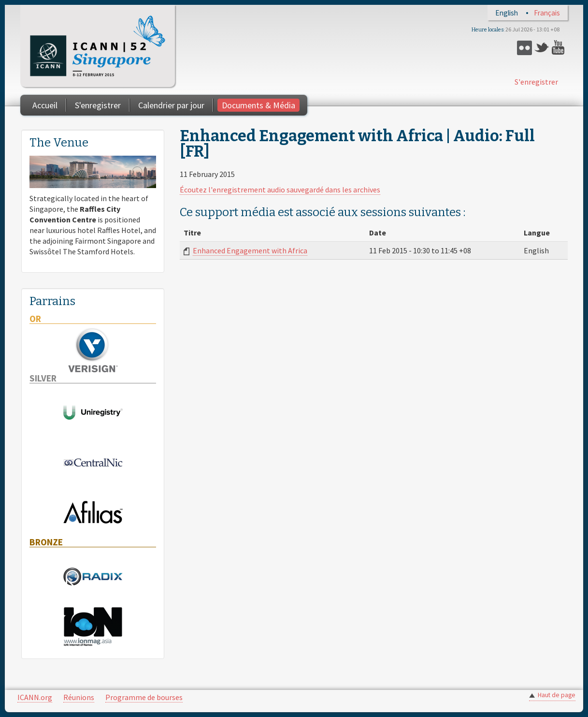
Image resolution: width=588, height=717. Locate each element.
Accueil (45, 105)
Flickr (524, 48)
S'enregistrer (536, 82)
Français (547, 13)
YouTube (559, 48)
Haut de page (557, 695)
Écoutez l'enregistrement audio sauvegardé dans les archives (280, 190)
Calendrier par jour (171, 105)
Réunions (79, 697)
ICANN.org (35, 697)
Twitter (542, 48)
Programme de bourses (144, 697)
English (507, 13)
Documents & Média (258, 105)
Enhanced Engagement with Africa (250, 250)
